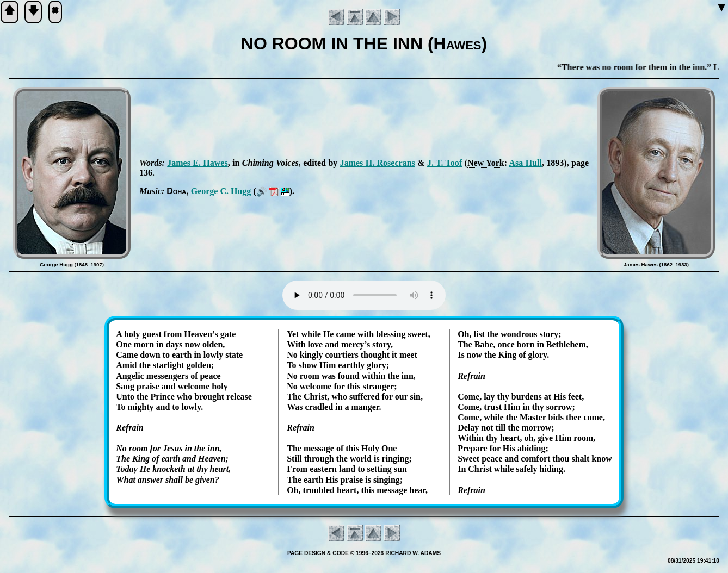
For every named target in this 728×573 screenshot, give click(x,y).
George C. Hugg (221, 191)
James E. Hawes (197, 163)
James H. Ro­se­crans (378, 163)
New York (486, 163)
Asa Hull (526, 163)
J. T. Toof (445, 163)
